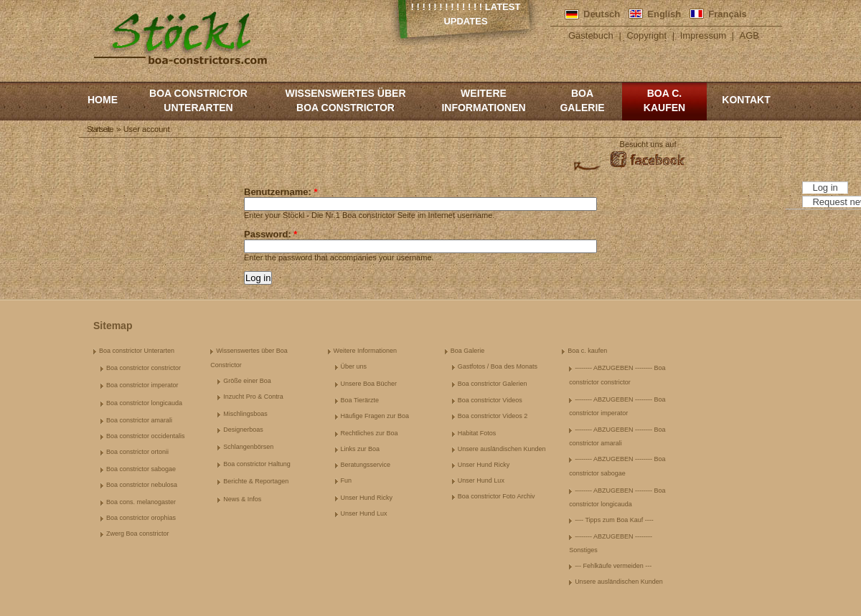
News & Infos (242, 499)
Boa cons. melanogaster (141, 502)
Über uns (354, 366)
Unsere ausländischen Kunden (502, 449)
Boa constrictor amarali (139, 420)
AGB (749, 35)
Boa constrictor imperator (142, 385)
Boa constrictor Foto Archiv (497, 496)
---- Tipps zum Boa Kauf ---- (614, 520)
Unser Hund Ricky (367, 498)
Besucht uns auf (648, 144)
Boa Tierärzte (360, 400)
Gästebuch (591, 35)
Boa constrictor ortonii (137, 452)
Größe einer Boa (247, 381)
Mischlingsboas (245, 414)
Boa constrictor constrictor (143, 368)
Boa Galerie (582, 100)
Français (727, 14)
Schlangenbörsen (248, 447)
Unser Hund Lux (364, 513)
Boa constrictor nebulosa (142, 485)
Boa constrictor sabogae (141, 469)
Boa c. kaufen (664, 100)
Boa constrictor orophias (141, 518)
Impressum (703, 35)
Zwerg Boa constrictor (138, 534)
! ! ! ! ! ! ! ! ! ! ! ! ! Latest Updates (466, 14)
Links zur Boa (361, 449)
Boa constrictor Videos (490, 400)
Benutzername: (281, 192)
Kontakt (746, 100)
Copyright (646, 35)
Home (103, 100)
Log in (825, 188)
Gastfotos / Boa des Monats (498, 366)
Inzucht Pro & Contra (253, 397)
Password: (270, 234)
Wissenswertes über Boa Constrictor (345, 100)
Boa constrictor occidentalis (146, 436)
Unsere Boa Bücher (369, 384)
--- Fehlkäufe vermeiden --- (613, 566)
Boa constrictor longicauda (144, 403)
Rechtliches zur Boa (370, 433)
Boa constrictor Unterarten (198, 100)
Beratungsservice (366, 465)
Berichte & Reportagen (256, 481)
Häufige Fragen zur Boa (375, 416)
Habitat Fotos (477, 433)
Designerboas (243, 430)
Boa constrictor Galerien (493, 384)
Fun (347, 480)
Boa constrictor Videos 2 (493, 416)
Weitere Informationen (483, 100)
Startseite (100, 129)
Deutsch (602, 14)
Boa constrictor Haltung (257, 464)
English (664, 14)
